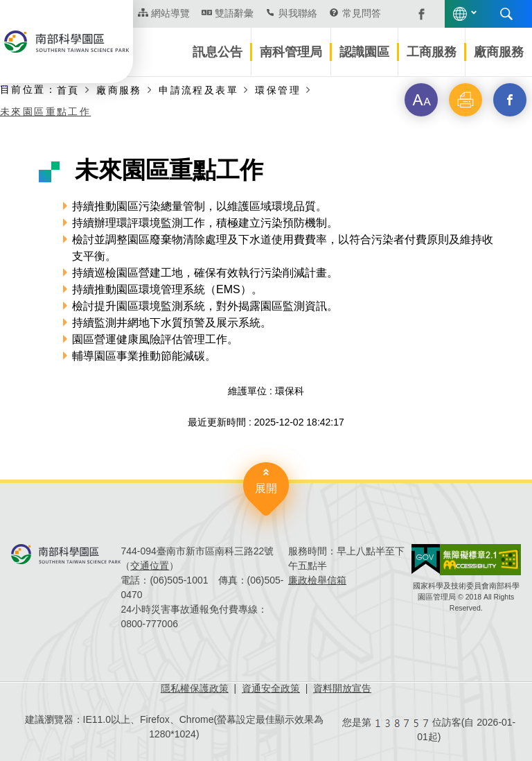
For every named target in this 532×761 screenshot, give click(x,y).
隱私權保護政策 (195, 688)
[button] (421, 100)
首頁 (68, 90)
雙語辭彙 (234, 13)
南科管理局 (291, 52)
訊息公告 (218, 52)
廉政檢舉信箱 (317, 580)
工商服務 (432, 52)
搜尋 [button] (506, 14)
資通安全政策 (271, 688)
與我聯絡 (298, 13)
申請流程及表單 (198, 90)
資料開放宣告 (342, 688)
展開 (266, 488)
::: (3, 84)
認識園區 (364, 52)
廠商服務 (499, 52)
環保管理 (278, 90)
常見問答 (362, 13)
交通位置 (150, 566)
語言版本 (460, 14)
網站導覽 (170, 13)
